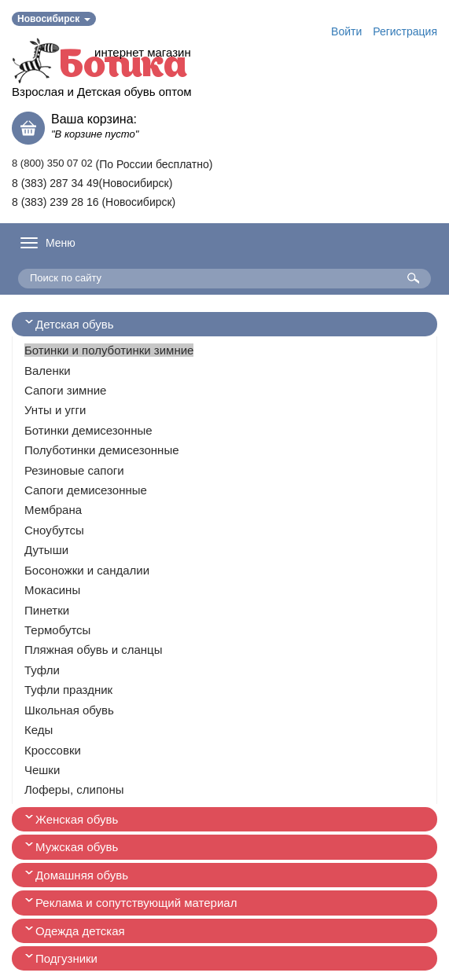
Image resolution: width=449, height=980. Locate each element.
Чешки (42, 770)
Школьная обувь (69, 710)
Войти (346, 31)
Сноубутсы (54, 530)
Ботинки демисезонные (88, 430)
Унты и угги (55, 410)
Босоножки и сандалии (87, 570)
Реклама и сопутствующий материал (136, 903)
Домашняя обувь (82, 875)
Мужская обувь (77, 847)
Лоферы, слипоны (74, 789)
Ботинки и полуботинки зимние (109, 350)
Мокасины (52, 590)
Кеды (39, 730)
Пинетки (47, 610)
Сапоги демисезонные (86, 490)
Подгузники (66, 958)
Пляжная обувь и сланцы (93, 650)
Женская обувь (77, 819)
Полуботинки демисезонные (102, 450)
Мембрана (53, 510)
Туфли (42, 670)
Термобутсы (57, 630)
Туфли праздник (68, 690)
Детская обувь (75, 324)
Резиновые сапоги (74, 470)
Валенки (48, 371)
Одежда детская (80, 931)
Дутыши (46, 550)
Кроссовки (53, 750)
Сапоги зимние (65, 390)
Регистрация (405, 31)
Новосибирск (54, 19)
